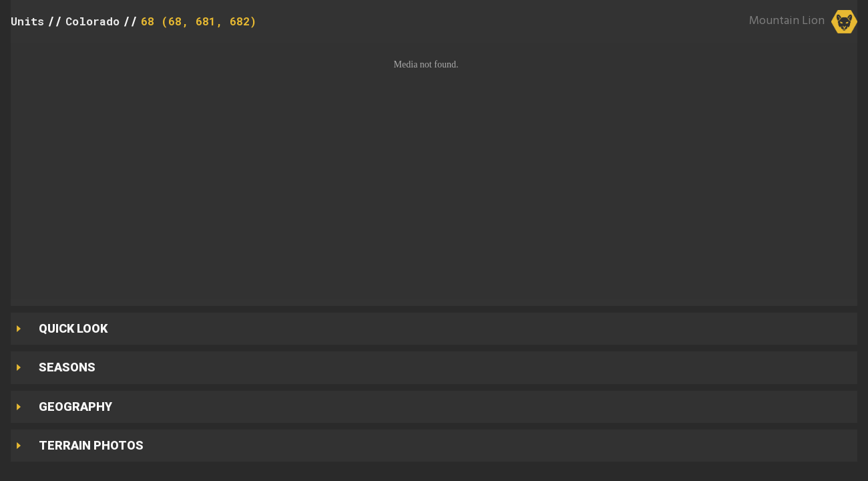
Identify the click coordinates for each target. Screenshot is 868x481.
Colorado (92, 21)
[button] (434, 171)
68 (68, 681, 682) (199, 21)
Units (27, 21)
